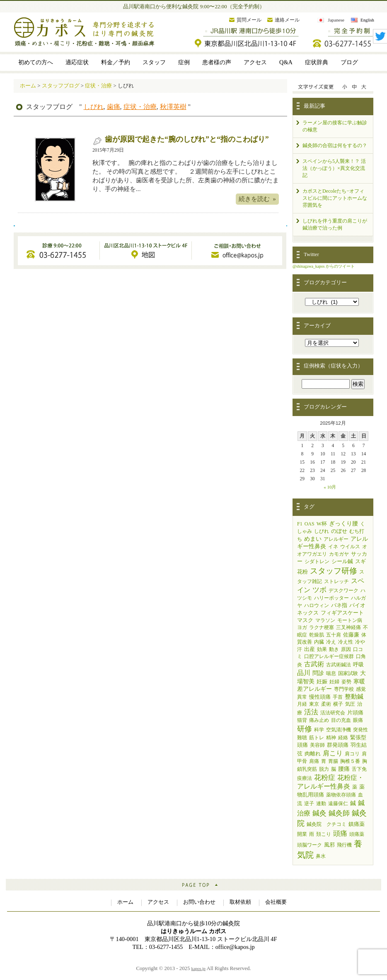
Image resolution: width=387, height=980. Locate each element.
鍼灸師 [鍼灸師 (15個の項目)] (339, 813)
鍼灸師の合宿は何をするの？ (335, 145)
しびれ (94, 107)
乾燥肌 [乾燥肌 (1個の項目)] (317, 635)
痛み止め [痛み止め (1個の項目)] (319, 720)
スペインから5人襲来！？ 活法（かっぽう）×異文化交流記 (334, 168)
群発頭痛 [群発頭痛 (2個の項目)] (338, 745)
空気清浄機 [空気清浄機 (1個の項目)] (339, 730)
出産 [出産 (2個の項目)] (310, 649)
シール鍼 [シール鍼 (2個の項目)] (342, 561)
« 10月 (330, 487)
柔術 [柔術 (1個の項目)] (326, 704)
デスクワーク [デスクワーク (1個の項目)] (343, 590)
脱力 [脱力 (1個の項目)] (324, 769)
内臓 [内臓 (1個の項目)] (319, 642)
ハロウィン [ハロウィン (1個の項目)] (317, 605)
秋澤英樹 (173, 107)
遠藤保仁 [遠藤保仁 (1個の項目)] (338, 803)
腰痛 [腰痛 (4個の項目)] (344, 769)
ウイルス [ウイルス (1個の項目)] (350, 547)
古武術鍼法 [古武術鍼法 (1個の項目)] (339, 665)
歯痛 (114, 107)
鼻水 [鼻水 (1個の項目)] (321, 856)
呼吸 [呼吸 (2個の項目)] (358, 664)
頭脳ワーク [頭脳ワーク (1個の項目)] (310, 845)
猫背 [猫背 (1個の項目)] (302, 720)
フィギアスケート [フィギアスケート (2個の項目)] (342, 613)
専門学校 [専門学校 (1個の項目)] (344, 689)
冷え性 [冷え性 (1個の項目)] (346, 642)
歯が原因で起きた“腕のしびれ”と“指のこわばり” (187, 139)
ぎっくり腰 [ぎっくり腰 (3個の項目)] (343, 524)
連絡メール (287, 20)
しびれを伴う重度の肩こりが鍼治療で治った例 (335, 224)
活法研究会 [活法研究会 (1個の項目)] (333, 713)
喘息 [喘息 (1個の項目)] (331, 673)
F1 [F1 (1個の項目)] (300, 524)
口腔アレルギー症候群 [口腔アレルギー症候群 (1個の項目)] (329, 656)
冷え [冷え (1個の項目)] (331, 642)
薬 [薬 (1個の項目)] (355, 787)
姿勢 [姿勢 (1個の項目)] (346, 682)
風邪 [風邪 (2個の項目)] (329, 845)
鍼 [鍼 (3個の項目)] (353, 803)
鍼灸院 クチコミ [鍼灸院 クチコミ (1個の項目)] (327, 824)
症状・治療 (140, 107)
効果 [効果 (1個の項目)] (322, 649)
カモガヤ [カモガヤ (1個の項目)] (339, 554)
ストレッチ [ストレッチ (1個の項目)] (336, 581)
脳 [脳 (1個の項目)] (334, 769)
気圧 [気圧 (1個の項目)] (350, 704)
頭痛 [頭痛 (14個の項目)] (340, 834)
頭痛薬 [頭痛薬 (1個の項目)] (357, 834)
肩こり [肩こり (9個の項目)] (333, 753)
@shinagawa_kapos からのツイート (324, 266)
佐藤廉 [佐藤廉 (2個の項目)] (351, 635)
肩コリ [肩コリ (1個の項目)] (352, 754)
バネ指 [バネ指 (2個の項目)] (339, 605)
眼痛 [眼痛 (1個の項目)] (358, 720)
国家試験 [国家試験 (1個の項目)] (348, 673)
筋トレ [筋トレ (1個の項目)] (317, 738)
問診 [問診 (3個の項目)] (318, 673)
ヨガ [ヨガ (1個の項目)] (302, 627)
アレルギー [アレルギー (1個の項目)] (336, 539)
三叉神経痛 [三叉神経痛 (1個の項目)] (348, 627)
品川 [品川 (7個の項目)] (304, 673)
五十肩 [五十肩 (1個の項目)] (334, 635)
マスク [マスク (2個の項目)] (305, 620)
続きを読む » (257, 199)
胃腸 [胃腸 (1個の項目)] (333, 761)
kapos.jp (198, 969)
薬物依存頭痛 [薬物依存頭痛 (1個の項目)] (341, 795)
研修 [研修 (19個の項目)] (305, 729)
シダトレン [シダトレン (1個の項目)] (317, 561)
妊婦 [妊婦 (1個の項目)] (334, 682)
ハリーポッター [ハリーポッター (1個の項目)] (331, 598)
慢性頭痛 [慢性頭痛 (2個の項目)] (320, 697)
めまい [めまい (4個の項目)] (313, 539)
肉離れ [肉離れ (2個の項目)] (313, 754)
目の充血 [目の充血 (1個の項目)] (341, 720)
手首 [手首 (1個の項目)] (338, 697)
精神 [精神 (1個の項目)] (331, 738)
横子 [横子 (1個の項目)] (338, 704)
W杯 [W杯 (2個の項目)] (322, 524)
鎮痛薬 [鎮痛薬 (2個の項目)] (357, 824)
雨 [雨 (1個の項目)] (312, 834)
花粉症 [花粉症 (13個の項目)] (325, 778)
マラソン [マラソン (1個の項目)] (325, 620)
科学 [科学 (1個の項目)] (319, 730)
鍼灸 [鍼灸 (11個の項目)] (319, 813)
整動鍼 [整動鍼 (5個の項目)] (354, 697)
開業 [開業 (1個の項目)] (302, 834)
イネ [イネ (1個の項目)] (333, 547)
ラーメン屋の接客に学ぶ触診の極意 (335, 126)
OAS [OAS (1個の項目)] (310, 524)
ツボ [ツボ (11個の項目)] (319, 590)
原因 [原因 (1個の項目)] (346, 649)
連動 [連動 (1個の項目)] (321, 803)
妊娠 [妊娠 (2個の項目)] (322, 681)
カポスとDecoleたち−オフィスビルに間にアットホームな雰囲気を (335, 198)
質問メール (249, 20)
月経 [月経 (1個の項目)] (302, 704)
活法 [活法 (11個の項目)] (311, 712)
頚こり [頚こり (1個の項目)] (324, 834)
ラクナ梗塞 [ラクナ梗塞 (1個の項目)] (322, 627)
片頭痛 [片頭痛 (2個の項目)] (355, 713)
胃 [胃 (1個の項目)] (324, 761)
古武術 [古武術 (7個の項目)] (314, 664)
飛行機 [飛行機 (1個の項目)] (344, 845)
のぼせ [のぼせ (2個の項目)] (339, 531)
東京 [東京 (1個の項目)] (314, 704)
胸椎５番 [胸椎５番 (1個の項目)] (350, 761)
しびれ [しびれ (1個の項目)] (322, 531)
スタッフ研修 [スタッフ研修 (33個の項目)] (334, 571)
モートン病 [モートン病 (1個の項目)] (350, 620)
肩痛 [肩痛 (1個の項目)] (314, 761)
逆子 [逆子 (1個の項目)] (309, 803)
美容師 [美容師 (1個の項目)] (317, 745)
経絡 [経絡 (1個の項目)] (343, 738)
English (367, 20)
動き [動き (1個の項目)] (334, 649)
